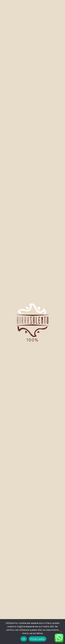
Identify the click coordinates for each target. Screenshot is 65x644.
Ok (24, 639)
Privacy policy (37, 639)
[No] (61, 632)
